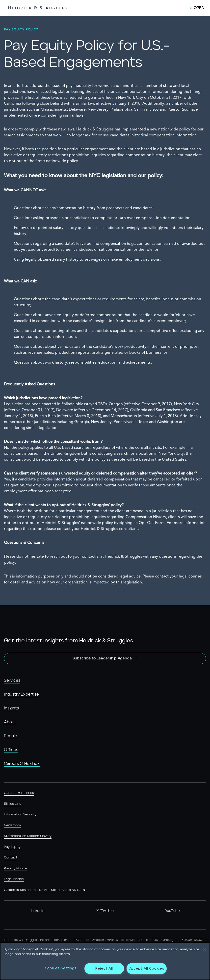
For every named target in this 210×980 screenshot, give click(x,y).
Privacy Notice (15, 868)
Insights (11, 708)
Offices (11, 750)
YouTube (172, 911)
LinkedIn (38, 911)
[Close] (205, 949)
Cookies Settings (61, 968)
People (11, 736)
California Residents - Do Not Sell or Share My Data (44, 890)
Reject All (104, 968)
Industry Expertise (21, 694)
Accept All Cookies (147, 968)
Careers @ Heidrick (22, 764)
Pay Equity (12, 847)
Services (12, 680)
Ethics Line (13, 804)
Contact (11, 858)
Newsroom (12, 825)
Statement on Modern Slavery (28, 836)
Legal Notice (14, 879)
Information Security (20, 815)
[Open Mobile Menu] (197, 8)
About (10, 722)
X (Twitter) (105, 911)
